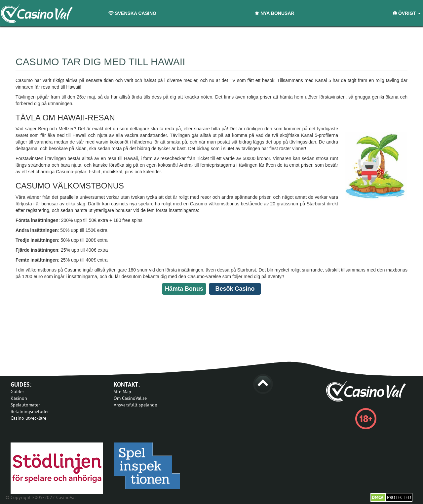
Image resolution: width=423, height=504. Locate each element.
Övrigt (407, 13)
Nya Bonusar (274, 13)
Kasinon (19, 398)
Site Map (122, 392)
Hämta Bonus (184, 289)
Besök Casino (235, 289)
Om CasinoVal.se (130, 398)
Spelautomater (25, 405)
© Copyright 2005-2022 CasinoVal (41, 497)
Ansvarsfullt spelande (135, 405)
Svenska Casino (132, 13)
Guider (17, 392)
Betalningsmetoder (30, 411)
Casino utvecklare (28, 418)
